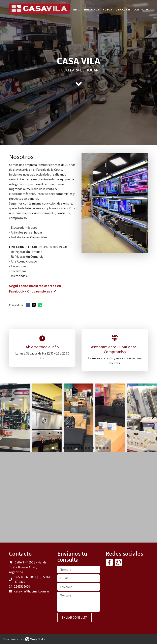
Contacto (141, 9)
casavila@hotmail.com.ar (32, 591)
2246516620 (22, 586)
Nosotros (92, 9)
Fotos (107, 9)
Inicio (76, 9)
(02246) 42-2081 (25, 577)
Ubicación (123, 9)
